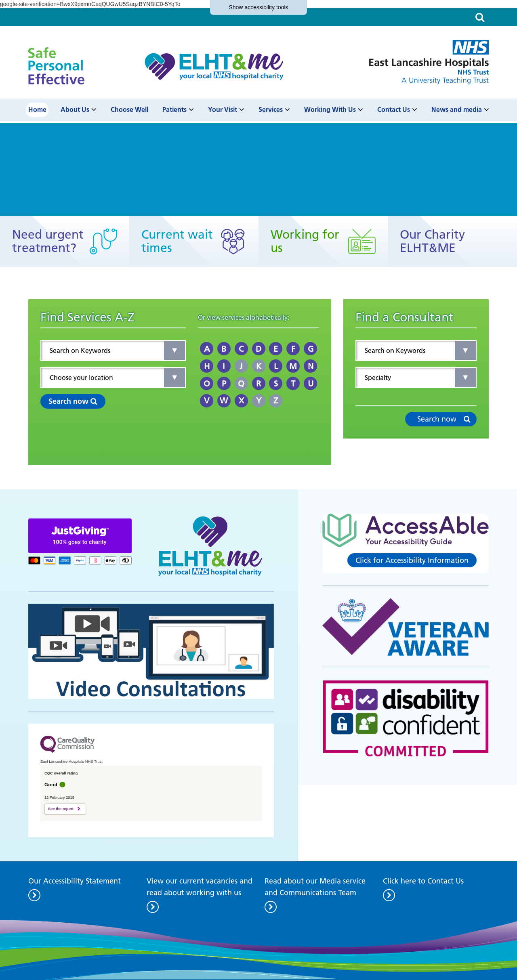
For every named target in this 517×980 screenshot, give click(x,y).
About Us (75, 110)
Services (271, 110)
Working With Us (330, 110)
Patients (174, 110)
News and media (457, 110)
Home (37, 110)
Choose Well (129, 110)
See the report (61, 809)
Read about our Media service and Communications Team (315, 887)
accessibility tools (258, 7)
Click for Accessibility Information (412, 560)
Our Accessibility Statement (75, 881)
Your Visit (223, 110)
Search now (73, 401)
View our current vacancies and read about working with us (200, 887)
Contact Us (394, 110)
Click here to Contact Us (423, 881)
